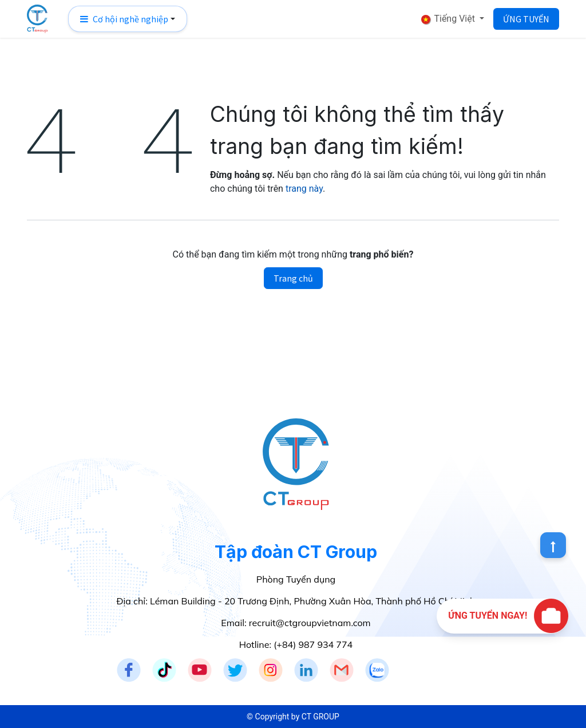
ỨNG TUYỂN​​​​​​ (526, 19)
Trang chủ (293, 278)
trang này (304, 189)
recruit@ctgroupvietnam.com (310, 623)
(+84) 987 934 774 (313, 644)
